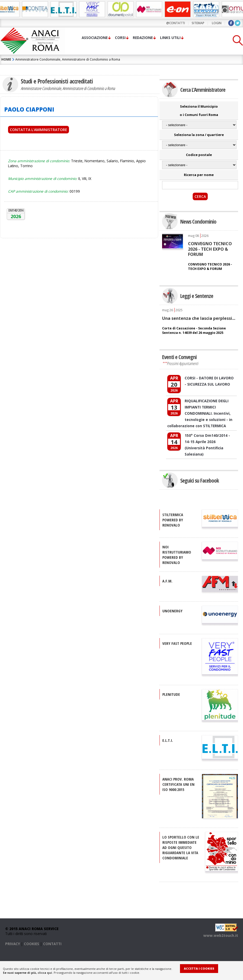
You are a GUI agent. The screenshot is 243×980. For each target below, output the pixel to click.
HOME (6, 59)
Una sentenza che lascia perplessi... (199, 318)
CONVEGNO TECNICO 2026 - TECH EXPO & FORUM (210, 249)
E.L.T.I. (168, 740)
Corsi (120, 38)
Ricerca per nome (199, 175)
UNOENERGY (172, 611)
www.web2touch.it (221, 935)
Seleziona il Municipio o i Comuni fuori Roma (199, 111)
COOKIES (32, 944)
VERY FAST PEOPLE (177, 643)
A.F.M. (167, 581)
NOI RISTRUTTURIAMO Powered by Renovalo (177, 555)
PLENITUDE (171, 694)
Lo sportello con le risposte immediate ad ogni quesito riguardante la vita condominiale (181, 847)
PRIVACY (13, 944)
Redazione (143, 38)
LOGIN (217, 23)
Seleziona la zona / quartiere (199, 135)
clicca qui (45, 973)
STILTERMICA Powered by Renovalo (173, 520)
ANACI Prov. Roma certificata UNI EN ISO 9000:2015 (178, 784)
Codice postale (199, 155)
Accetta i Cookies (199, 968)
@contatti (176, 23)
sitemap (198, 23)
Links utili (170, 38)
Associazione (95, 38)
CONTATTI (52, 944)
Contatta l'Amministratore (39, 130)
